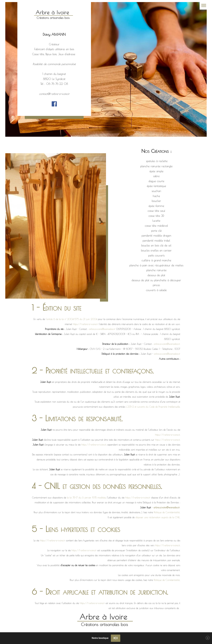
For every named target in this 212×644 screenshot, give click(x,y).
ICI (116, 638)
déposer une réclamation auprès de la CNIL (158, 517)
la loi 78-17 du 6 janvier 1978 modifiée (86, 498)
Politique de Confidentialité (167, 512)
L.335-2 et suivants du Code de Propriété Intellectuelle (153, 407)
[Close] (208, 638)
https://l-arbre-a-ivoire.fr (85, 324)
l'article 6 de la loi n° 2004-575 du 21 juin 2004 (71, 319)
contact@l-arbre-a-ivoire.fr (54, 94)
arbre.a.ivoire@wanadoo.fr (102, 329)
